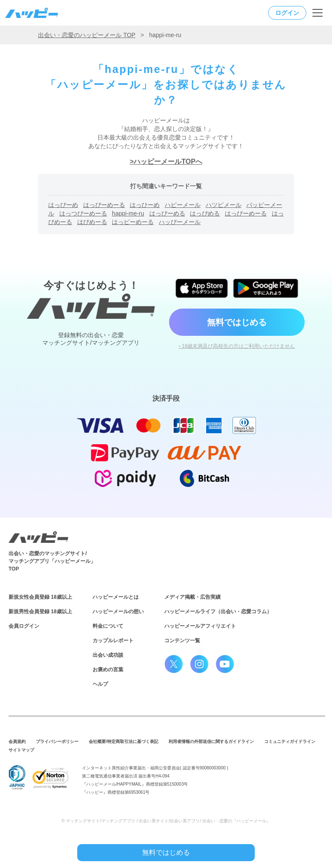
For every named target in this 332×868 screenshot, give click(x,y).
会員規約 (17, 741)
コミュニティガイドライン (290, 741)
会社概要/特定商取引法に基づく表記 (124, 741)
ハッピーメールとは (116, 597)
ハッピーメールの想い (118, 612)
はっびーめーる (246, 213)
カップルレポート (113, 641)
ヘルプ (100, 684)
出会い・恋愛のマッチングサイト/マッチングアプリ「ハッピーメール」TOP (52, 561)
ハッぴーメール (180, 222)
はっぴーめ (63, 205)
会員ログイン (24, 626)
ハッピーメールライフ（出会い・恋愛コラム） (218, 612)
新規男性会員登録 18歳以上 (40, 612)
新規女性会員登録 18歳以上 (40, 597)
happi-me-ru (128, 213)
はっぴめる (205, 213)
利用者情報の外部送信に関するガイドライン (211, 741)
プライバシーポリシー (57, 741)
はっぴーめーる (104, 205)
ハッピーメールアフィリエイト (200, 626)
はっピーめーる (133, 222)
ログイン (287, 13)
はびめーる (92, 222)
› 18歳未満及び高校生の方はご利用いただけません (237, 346)
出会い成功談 (108, 655)
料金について (108, 626)
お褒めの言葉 (108, 670)
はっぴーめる (167, 213)
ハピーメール (183, 205)
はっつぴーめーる (83, 213)
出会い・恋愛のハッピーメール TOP (87, 35)
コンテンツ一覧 (182, 641)
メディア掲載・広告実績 (192, 597)
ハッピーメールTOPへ (168, 162)
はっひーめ (145, 205)
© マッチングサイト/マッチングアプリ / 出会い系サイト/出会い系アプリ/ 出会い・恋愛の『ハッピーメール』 (166, 821)
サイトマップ (21, 750)
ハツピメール (224, 205)
